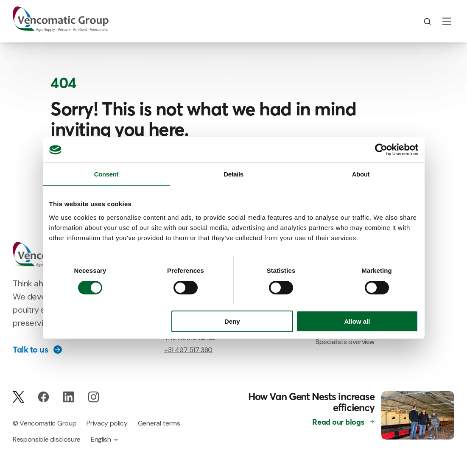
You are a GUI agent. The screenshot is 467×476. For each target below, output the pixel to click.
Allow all (357, 321)
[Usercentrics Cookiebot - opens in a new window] (381, 150)
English (101, 439)
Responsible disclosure (47, 439)
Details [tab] (233, 174)
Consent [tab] (106, 174)
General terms (159, 423)
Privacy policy (107, 423)
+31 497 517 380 (188, 350)
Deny (232, 321)
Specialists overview (345, 342)
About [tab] (361, 174)
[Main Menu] (447, 21)
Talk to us (30, 350)
